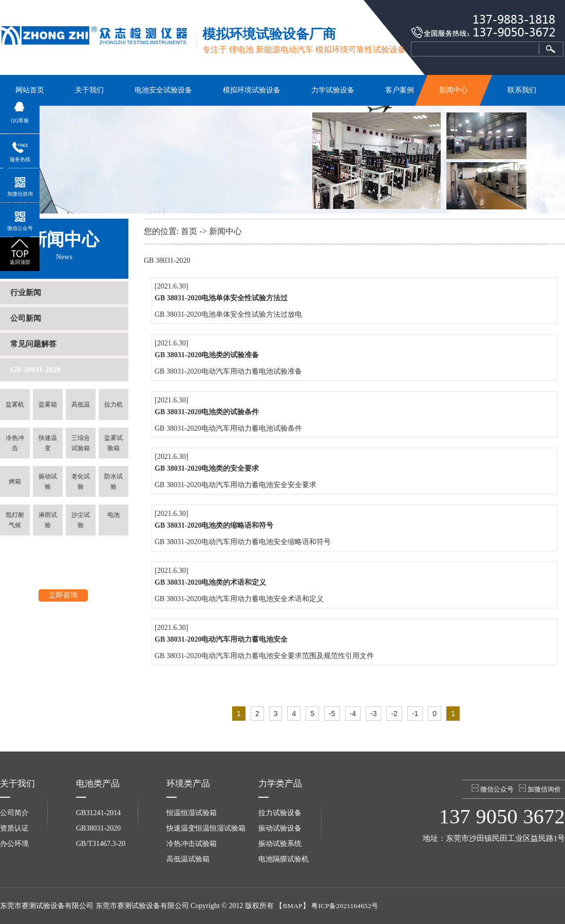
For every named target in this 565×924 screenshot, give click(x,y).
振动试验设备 (280, 828)
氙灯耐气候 (15, 520)
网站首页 (30, 90)
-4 (353, 714)
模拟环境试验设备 (252, 90)
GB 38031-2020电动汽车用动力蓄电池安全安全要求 (236, 485)
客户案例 (400, 90)
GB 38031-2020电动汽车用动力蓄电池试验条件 (228, 428)
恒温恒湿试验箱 (192, 813)
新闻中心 (454, 90)
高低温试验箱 (188, 859)
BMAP (292, 906)
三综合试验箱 (81, 443)
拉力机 (114, 405)
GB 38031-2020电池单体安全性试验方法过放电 (228, 314)
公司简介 (14, 813)
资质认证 (14, 828)
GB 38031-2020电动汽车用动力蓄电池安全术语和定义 (239, 599)
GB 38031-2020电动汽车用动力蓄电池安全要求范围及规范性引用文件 (264, 656)
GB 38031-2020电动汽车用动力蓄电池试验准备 (228, 371)
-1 (415, 714)
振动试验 (48, 482)
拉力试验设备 (280, 813)
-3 (373, 714)
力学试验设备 (333, 90)
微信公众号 (493, 789)
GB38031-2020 (98, 828)
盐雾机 (15, 405)
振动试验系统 (280, 844)
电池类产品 (98, 784)
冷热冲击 (15, 443)
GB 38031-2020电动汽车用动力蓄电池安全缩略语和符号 (243, 542)
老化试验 (81, 482)
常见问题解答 (33, 344)
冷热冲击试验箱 (192, 844)
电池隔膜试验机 (284, 859)
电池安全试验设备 (163, 90)
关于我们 (89, 90)
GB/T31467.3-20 (101, 844)
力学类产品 (280, 784)
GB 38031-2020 (35, 370)
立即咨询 (63, 595)
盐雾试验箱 (114, 443)
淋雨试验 (48, 520)
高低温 (81, 405)
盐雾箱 (48, 405)
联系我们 (522, 90)
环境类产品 (188, 784)
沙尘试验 (81, 520)
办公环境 (14, 844)
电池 (114, 515)
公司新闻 (26, 318)
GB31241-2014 (98, 813)
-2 (394, 714)
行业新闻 (26, 293)
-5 (332, 714)
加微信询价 (540, 789)
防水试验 (114, 482)
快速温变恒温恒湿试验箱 (206, 828)
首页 (189, 231)
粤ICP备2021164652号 (345, 906)
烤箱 (15, 482)
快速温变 (48, 443)
